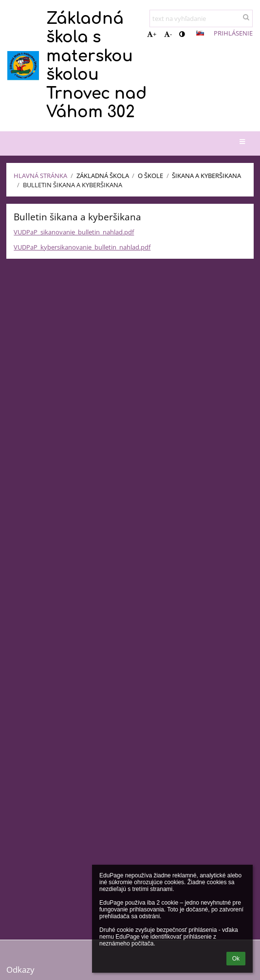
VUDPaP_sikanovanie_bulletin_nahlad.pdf (74, 232)
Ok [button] (236, 959)
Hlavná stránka (40, 176)
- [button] (168, 34)
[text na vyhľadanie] (201, 18)
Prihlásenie (233, 33)
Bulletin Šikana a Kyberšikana (73, 185)
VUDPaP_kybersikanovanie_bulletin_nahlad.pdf (82, 247)
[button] (200, 33)
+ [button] (152, 34)
